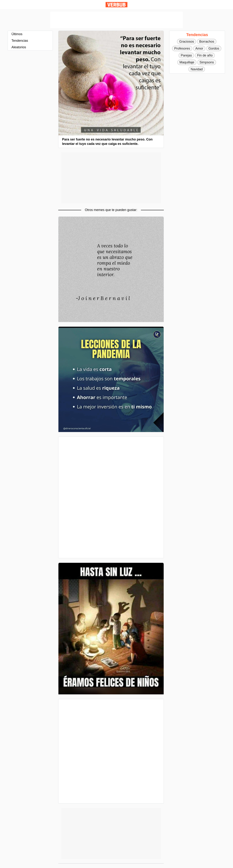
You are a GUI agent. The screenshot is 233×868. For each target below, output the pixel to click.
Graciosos (186, 42)
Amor (199, 48)
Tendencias (20, 41)
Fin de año (205, 55)
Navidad (197, 69)
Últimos (17, 34)
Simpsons (207, 62)
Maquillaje (187, 62)
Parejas (186, 55)
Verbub (116, 5)
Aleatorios (19, 47)
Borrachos (207, 42)
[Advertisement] (116, 20)
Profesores (182, 48)
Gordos (214, 48)
